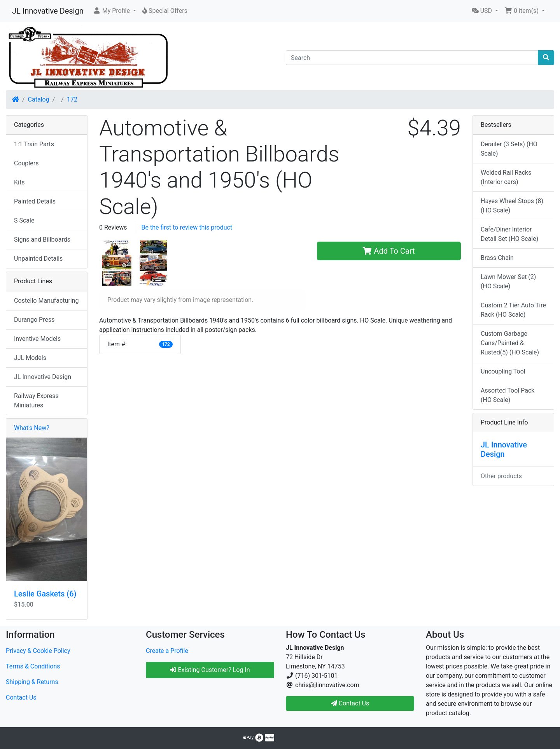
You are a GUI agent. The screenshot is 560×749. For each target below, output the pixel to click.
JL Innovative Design (48, 11)
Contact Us (21, 697)
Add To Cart (389, 251)
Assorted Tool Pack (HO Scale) (507, 395)
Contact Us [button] (350, 703)
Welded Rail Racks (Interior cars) (506, 177)
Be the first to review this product (187, 227)
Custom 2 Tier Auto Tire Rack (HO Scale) (513, 310)
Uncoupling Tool (503, 371)
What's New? (32, 428)
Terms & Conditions (33, 666)
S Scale (24, 220)
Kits (19, 182)
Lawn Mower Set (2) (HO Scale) (508, 282)
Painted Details (35, 201)
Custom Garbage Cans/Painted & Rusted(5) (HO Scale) (510, 343)
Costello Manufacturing (46, 301)
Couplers (26, 163)
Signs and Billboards (42, 239)
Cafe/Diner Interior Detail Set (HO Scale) (509, 234)
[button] (115, 11)
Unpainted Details (38, 259)
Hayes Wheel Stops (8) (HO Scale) (512, 206)
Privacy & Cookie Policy (38, 651)
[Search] (412, 58)
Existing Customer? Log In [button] (210, 670)
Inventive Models (37, 339)
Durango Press (34, 320)
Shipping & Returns (32, 682)
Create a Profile (167, 651)
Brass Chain (497, 258)
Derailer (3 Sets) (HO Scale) (509, 149)
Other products (501, 476)
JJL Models (30, 358)
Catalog (39, 99)
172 (72, 99)
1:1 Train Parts (34, 144)
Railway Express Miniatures (36, 401)
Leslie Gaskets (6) (45, 594)
